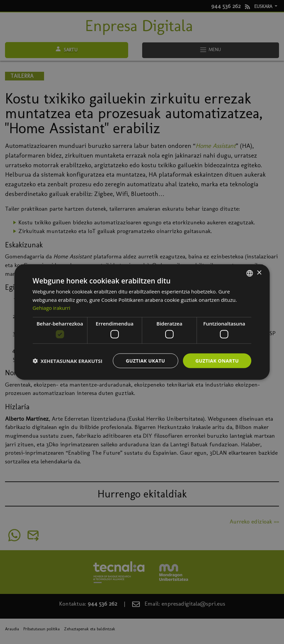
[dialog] (142, 322)
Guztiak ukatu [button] (146, 360)
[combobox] (250, 273)
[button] (68, 361)
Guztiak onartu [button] (217, 360)
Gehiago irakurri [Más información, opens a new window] (52, 308)
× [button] (259, 273)
